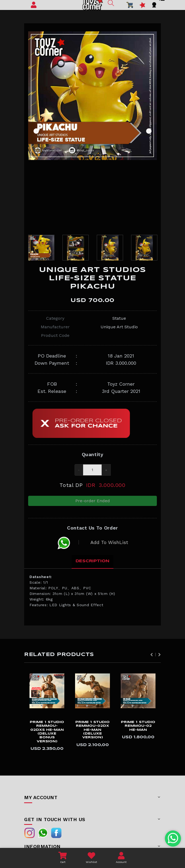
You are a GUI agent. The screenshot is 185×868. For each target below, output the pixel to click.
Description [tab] (93, 564)
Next (149, 131)
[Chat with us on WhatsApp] (173, 839)
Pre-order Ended (93, 502)
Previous (36, 131)
